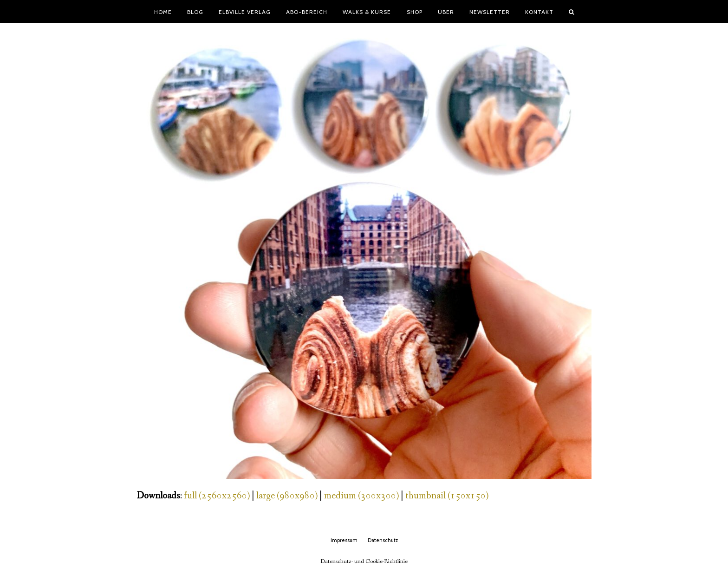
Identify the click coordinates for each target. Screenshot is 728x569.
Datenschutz (383, 540)
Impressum (344, 540)
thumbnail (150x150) (447, 496)
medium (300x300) (361, 496)
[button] (572, 12)
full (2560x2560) (217, 496)
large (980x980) (287, 496)
